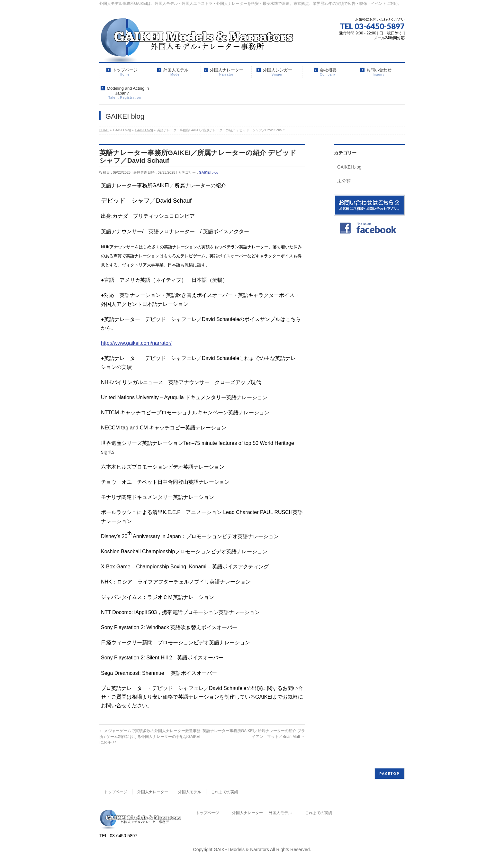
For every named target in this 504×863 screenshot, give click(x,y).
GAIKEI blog (209, 172)
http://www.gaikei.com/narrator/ (136, 343)
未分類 (344, 181)
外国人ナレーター (153, 792)
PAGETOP (389, 773)
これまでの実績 (225, 792)
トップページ (116, 792)
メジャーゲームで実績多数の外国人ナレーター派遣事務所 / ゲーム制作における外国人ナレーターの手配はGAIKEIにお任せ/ (150, 737)
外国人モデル (190, 792)
